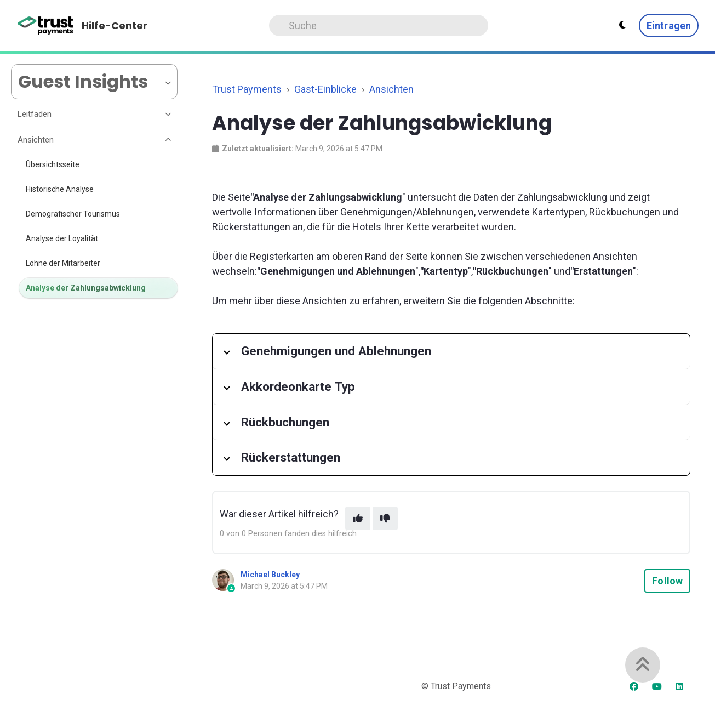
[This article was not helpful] (385, 518)
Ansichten (391, 89)
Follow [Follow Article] (667, 581)
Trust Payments (247, 89)
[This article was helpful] (358, 518)
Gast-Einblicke (325, 89)
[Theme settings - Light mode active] (622, 25)
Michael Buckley (270, 575)
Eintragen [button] (669, 25)
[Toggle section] (169, 115)
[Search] (379, 25)
